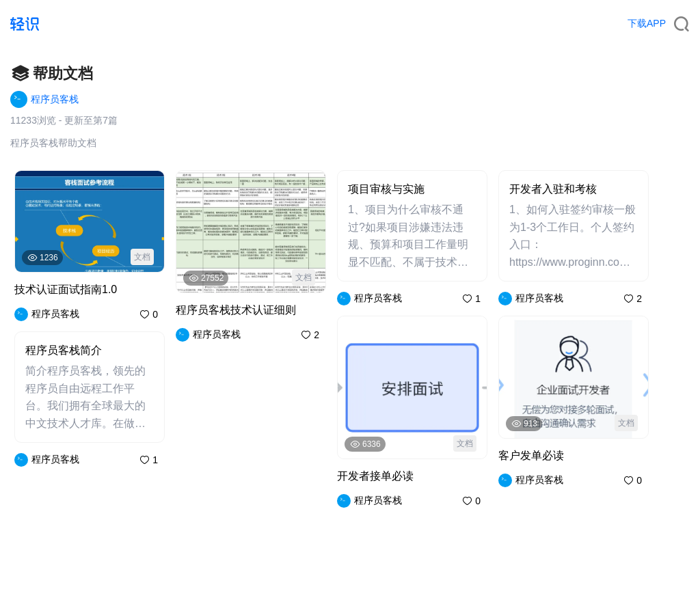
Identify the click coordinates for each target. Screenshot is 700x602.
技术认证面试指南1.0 (66, 289)
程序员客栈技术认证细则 (236, 310)
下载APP (647, 23)
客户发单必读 (531, 455)
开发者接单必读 (375, 476)
